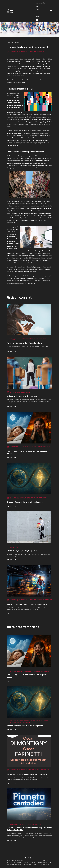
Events (38, 13)
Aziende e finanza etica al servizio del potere (25, 502)
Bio (37, 6)
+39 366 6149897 (28, 864)
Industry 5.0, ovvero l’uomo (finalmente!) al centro (27, 604)
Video (37, 16)
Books (38, 10)
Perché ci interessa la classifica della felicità (24, 343)
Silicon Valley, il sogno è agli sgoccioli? (22, 551)
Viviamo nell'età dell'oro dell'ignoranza (22, 396)
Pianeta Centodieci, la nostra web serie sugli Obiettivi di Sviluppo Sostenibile (29, 829)
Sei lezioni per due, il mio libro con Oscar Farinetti (27, 774)
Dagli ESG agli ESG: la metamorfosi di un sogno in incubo (27, 452)
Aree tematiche (40, 3)
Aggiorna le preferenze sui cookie (41, 864)
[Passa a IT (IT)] (37, 20)
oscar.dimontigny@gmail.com (14, 864)
